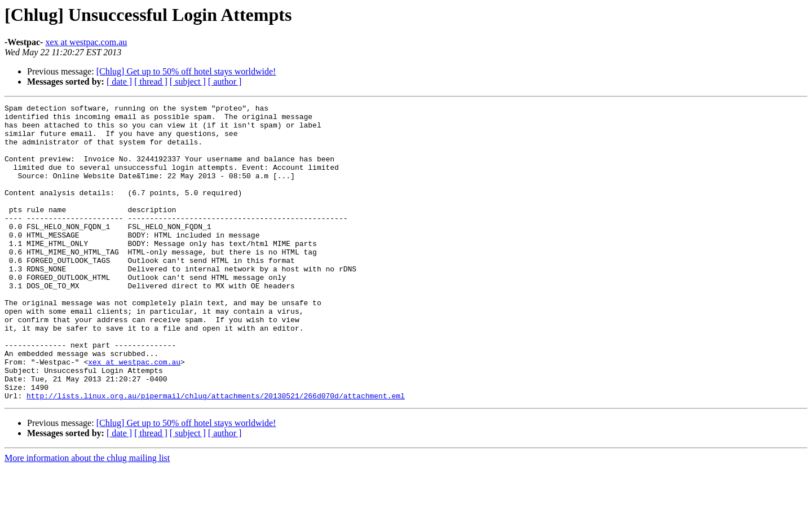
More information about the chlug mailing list (87, 517)
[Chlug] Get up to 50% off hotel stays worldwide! (186, 71)
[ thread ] (151, 82)
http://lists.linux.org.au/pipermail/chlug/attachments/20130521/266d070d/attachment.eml (216, 455)
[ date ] (119, 82)
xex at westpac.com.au (86, 42)
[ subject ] (188, 82)
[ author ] (225, 82)
